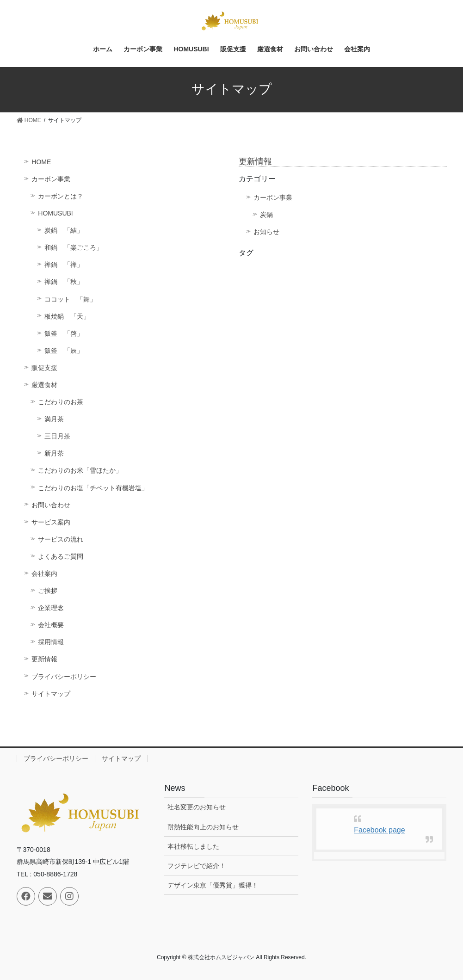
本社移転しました (193, 846)
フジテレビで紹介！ (197, 866)
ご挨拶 (48, 591)
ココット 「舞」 (70, 299)
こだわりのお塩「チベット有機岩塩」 (93, 488)
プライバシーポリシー (64, 677)
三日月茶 (57, 436)
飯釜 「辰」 (64, 351)
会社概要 (51, 625)
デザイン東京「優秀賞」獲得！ (213, 885)
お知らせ (266, 232)
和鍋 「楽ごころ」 (74, 247)
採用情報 (51, 642)
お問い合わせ (51, 505)
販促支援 (44, 368)
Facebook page (379, 830)
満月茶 (54, 419)
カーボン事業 (51, 179)
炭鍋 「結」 (64, 230)
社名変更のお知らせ (197, 807)
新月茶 (54, 453)
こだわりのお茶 (61, 402)
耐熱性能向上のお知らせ (203, 827)
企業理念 (51, 608)
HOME (41, 162)
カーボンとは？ (61, 196)
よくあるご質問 (61, 556)
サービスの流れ (61, 539)
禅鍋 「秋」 (64, 282)
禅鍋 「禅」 (64, 265)
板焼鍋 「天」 (67, 316)
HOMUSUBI (55, 213)
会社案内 (44, 573)
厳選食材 (44, 385)
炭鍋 (266, 215)
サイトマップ (51, 694)
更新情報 (44, 659)
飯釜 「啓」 (64, 333)
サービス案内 (51, 522)
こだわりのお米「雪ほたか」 (80, 470)
